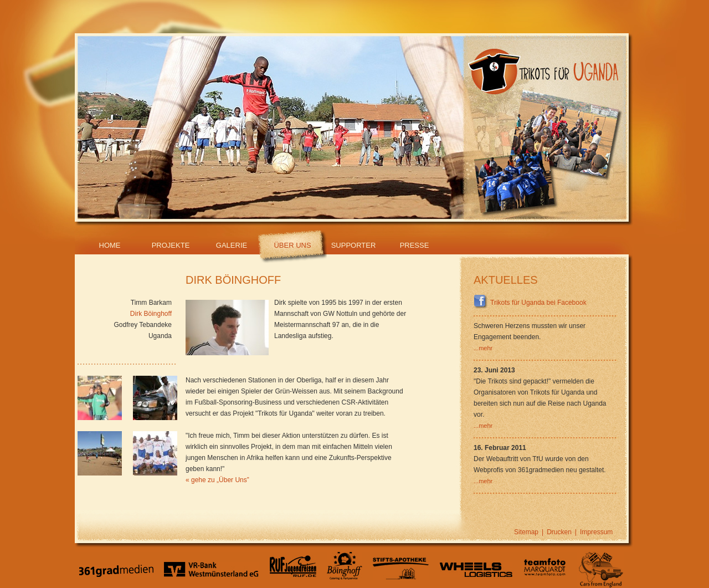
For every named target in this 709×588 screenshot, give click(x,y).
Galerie (232, 245)
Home (110, 245)
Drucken (559, 532)
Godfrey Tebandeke (143, 325)
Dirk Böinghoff (151, 314)
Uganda (160, 336)
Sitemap (526, 532)
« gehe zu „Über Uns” (217, 480)
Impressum (596, 532)
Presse (415, 245)
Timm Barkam (151, 303)
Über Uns (292, 245)
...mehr (483, 348)
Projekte (171, 245)
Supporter (354, 245)
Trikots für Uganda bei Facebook (530, 303)
